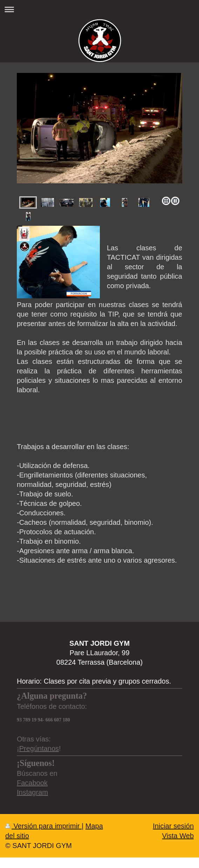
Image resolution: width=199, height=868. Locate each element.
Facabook (32, 783)
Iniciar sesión (173, 826)
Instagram (32, 792)
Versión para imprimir (43, 826)
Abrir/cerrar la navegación (99, 9)
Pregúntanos (39, 748)
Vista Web (178, 836)
